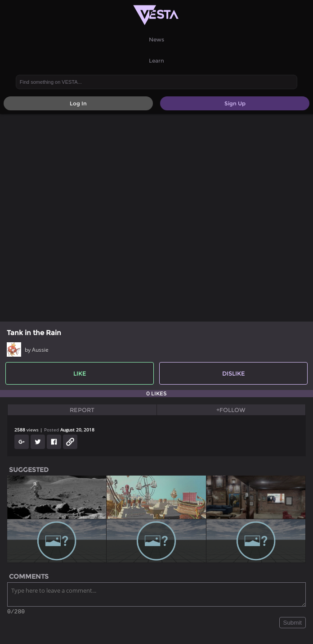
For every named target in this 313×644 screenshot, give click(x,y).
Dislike (234, 373)
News (156, 39)
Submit (293, 624)
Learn (156, 61)
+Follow (231, 410)
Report (82, 410)
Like (80, 373)
